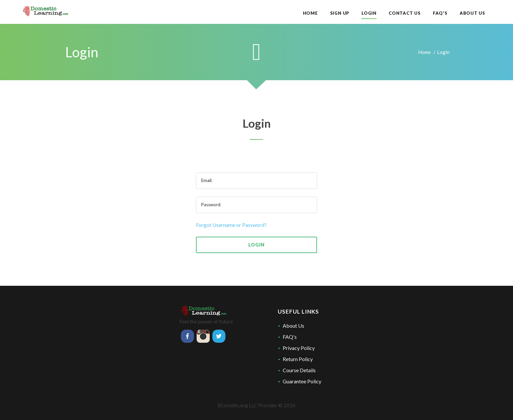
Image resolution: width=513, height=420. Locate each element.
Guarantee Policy (302, 381)
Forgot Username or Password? (231, 225)
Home (425, 52)
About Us (293, 326)
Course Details (299, 370)
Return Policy (298, 359)
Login (256, 245)
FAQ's (290, 337)
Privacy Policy (299, 348)
